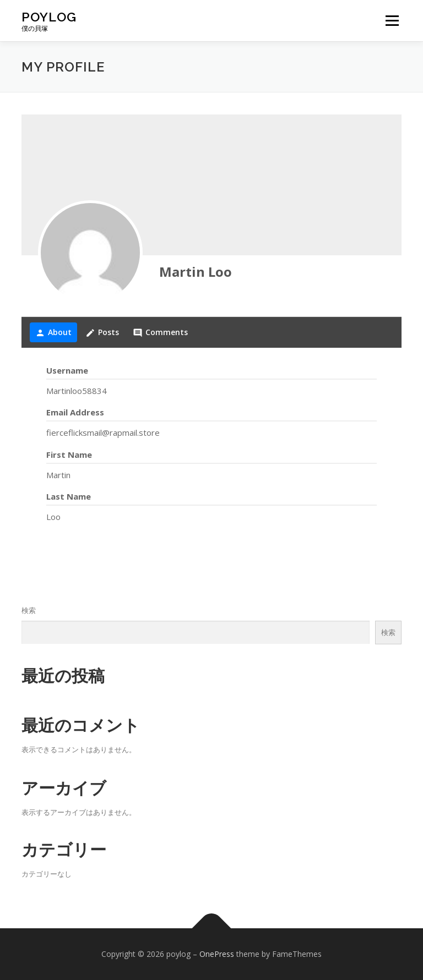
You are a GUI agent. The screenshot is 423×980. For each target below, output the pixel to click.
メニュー (392, 20)
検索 (29, 610)
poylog (49, 17)
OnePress (217, 954)
